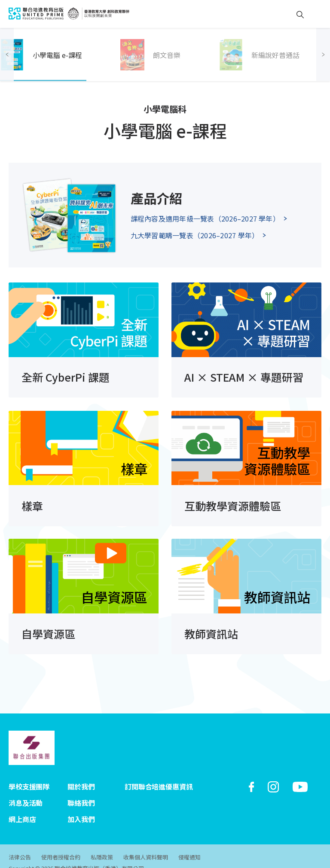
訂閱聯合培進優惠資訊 (159, 777)
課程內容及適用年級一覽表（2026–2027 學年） (205, 219)
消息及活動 (26, 792)
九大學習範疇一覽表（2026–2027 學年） (195, 235)
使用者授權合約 (62, 845)
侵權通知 (193, 845)
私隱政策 (104, 845)
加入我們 (81, 808)
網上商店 (22, 808)
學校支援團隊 (29, 777)
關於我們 (81, 777)
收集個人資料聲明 (148, 845)
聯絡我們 (81, 792)
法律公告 (20, 845)
